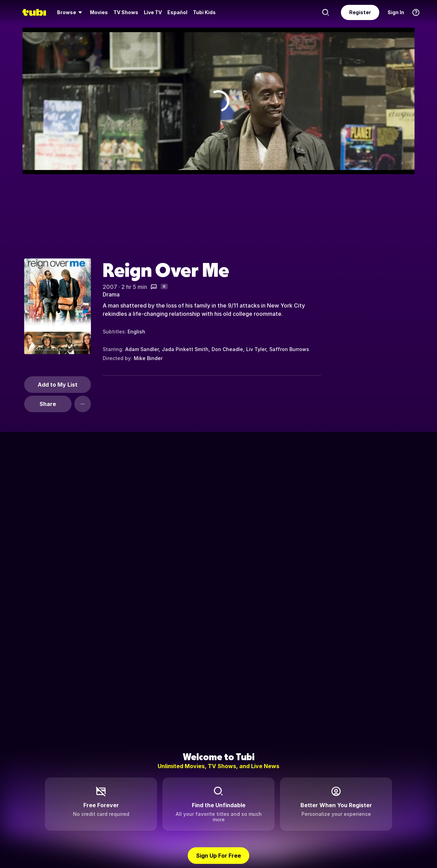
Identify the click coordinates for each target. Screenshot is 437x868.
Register (360, 12)
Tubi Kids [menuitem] (204, 12)
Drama (111, 294)
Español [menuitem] (177, 12)
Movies (99, 12)
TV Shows (126, 12)
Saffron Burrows (289, 349)
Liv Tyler (256, 349)
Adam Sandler (142, 349)
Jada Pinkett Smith (185, 349)
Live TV (153, 12)
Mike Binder (148, 358)
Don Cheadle (227, 349)
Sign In (396, 12)
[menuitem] (71, 12)
